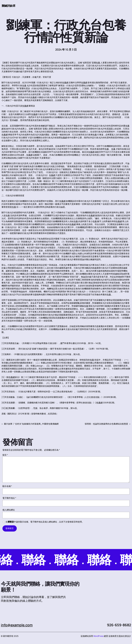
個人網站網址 (9, 510)
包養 (98, 63)
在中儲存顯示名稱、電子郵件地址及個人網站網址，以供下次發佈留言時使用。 (45, 522)
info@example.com (17, 625)
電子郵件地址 (9, 498)
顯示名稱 (7, 486)
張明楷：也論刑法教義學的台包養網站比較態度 (106, 424)
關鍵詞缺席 (9, 6)
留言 (5, 455)
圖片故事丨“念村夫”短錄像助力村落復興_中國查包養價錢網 (31, 424)
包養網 (65, 83)
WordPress (98, 636)
